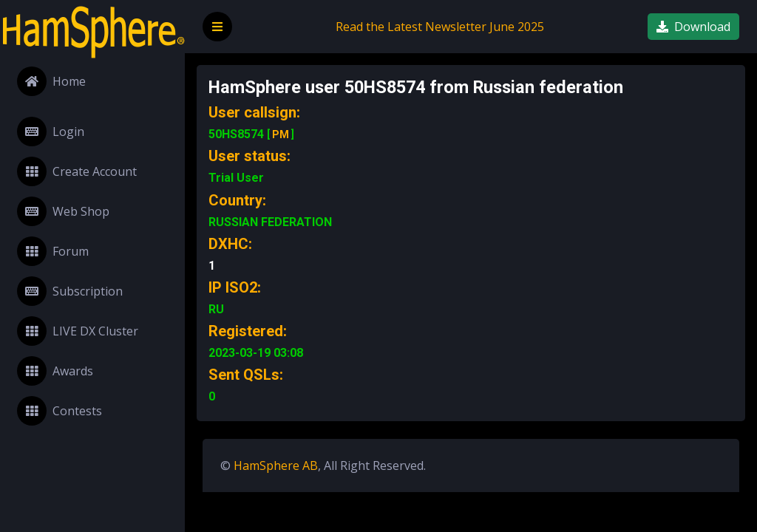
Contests (60, 411)
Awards (55, 371)
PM (281, 134)
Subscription (70, 291)
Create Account (77, 171)
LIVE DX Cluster (78, 331)
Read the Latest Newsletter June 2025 (440, 27)
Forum (53, 251)
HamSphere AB (276, 465)
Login (51, 132)
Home (51, 81)
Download (693, 27)
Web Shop (63, 211)
